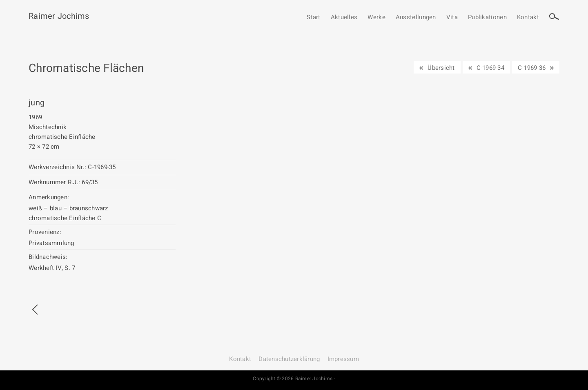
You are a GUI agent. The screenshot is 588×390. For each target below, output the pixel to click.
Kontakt (528, 18)
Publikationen (487, 18)
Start (314, 18)
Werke (376, 18)
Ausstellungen (416, 18)
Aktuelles (344, 18)
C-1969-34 (490, 68)
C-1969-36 (532, 68)
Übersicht (441, 68)
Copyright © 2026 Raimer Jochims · (294, 379)
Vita (452, 18)
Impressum (343, 359)
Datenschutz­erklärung (289, 359)
